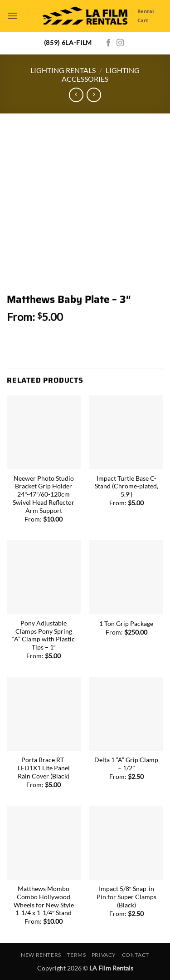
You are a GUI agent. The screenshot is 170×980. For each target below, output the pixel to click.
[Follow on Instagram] (120, 43)
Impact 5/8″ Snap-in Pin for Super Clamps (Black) (126, 897)
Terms (76, 955)
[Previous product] (94, 95)
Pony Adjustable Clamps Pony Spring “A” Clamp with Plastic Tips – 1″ (44, 635)
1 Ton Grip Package (126, 624)
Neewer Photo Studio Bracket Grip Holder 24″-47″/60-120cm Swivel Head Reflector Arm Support (44, 495)
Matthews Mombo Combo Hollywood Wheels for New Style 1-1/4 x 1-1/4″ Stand (44, 901)
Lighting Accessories (101, 74)
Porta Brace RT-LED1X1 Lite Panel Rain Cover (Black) (44, 768)
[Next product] (76, 95)
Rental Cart (146, 16)
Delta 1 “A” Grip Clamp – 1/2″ (126, 764)
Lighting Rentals (63, 70)
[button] (12, 16)
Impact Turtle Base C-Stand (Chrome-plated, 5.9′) (126, 486)
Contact (136, 955)
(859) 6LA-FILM (68, 43)
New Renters (41, 955)
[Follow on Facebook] (108, 43)
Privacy (104, 955)
